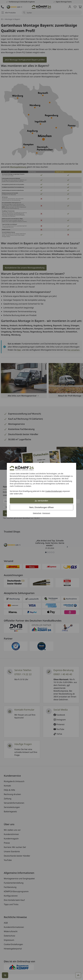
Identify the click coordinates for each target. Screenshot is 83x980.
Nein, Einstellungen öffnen (41, 507)
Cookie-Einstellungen (54, 491)
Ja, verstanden (42, 501)
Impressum (46, 513)
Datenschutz (37, 513)
